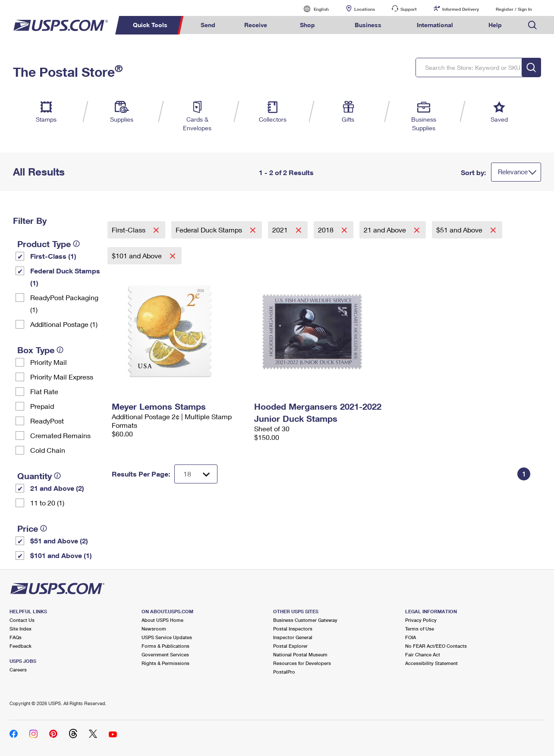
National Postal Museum (300, 654)
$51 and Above (460, 230)
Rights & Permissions (165, 663)
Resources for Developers (302, 663)
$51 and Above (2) (59, 541)
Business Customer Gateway (305, 620)
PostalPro (284, 672)
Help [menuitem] (495, 25)
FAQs (16, 637)
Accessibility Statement (431, 663)
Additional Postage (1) (64, 324)
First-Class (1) (53, 256)
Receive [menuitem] (256, 25)
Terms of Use (420, 629)
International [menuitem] (435, 25)
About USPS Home (162, 620)
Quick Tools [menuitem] (150, 25)
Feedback (20, 646)
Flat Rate (44, 391)
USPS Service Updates (167, 637)
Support (409, 9)
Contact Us (22, 620)
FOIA (411, 637)
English (312, 9)
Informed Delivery (461, 9)
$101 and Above (138, 256)
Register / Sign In (514, 9)
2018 (327, 230)
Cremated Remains (60, 435)
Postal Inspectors (293, 629)
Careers (18, 670)
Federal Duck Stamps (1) (65, 277)
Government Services (165, 654)
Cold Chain (48, 450)
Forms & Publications (165, 646)
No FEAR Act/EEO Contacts (436, 646)
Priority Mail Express (62, 377)
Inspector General (293, 637)
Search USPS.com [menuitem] (532, 25)
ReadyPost (47, 421)
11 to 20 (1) (47, 503)
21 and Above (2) (57, 488)
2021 (281, 230)
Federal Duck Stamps (210, 230)
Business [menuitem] (368, 25)
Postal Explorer (290, 646)
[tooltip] (76, 244)
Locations (365, 9)
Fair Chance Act (423, 654)
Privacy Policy (421, 620)
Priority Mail (49, 362)
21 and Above (386, 230)
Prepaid (42, 406)
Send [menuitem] (208, 25)
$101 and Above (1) (61, 555)
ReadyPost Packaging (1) (64, 303)
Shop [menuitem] (307, 25)
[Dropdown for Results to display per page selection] (196, 474)
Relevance (513, 172)
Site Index (20, 629)
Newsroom (154, 629)
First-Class (129, 230)
